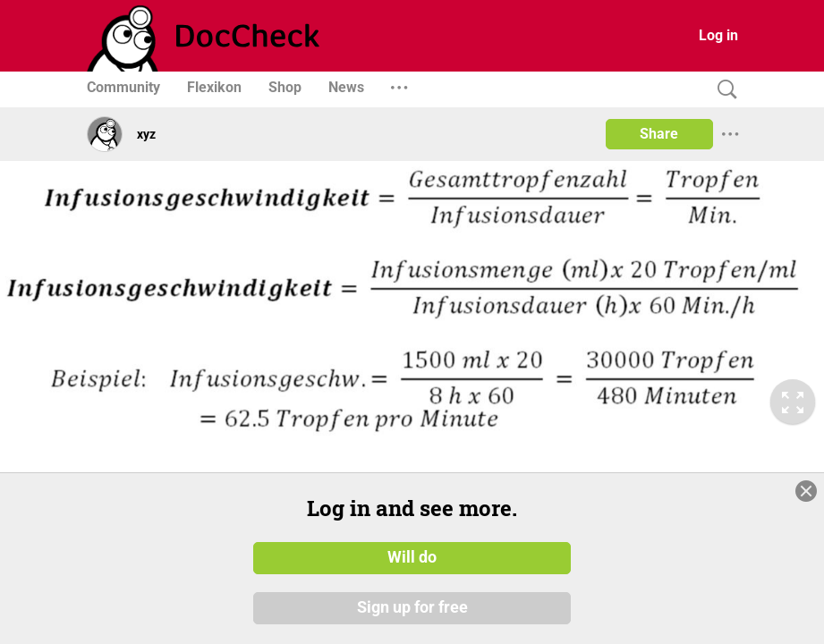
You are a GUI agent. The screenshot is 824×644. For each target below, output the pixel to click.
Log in (718, 35)
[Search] (723, 90)
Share (659, 134)
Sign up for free (412, 607)
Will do (412, 557)
